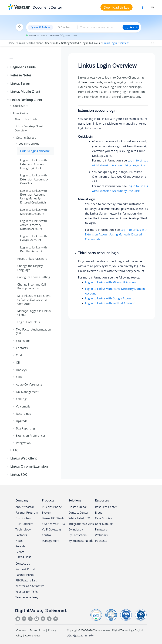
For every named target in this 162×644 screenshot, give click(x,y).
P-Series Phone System (52, 510)
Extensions (23, 341)
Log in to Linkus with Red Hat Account (110, 303)
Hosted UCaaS (78, 507)
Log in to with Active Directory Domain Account (34, 225)
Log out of (29, 322)
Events (20, 552)
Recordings (23, 414)
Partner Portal (25, 575)
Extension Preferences (31, 436)
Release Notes (21, 75)
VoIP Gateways (52, 529)
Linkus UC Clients (53, 518)
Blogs (99, 513)
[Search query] (100, 27)
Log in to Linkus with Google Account (109, 298)
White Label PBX (79, 518)
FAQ (16, 450)
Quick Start (20, 106)
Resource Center (106, 507)
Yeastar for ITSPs (27, 592)
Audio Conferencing (29, 384)
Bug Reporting (25, 428)
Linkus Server (20, 83)
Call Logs (22, 399)
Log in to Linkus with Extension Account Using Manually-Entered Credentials (116, 234)
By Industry (76, 529)
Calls (19, 377)
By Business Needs (81, 541)
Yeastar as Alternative (30, 586)
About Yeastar (25, 507)
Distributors (23, 518)
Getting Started (70, 43)
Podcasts (101, 541)
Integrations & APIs (81, 524)
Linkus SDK (18, 475)
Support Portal (25, 569)
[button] (8, 67)
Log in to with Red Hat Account (34, 249)
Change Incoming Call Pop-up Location (32, 286)
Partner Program (27, 513)
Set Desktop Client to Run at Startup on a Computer (34, 300)
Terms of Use (37, 630)
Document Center (47, 7)
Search (131, 27)
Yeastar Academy (27, 597)
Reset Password (32, 259)
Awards (20, 546)
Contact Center (79, 513)
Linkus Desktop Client (30, 43)
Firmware (101, 529)
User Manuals (104, 524)
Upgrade (22, 421)
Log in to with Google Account (34, 238)
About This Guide (26, 119)
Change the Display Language (30, 268)
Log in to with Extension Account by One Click (34, 179)
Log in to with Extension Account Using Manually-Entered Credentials (34, 197)
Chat (19, 355)
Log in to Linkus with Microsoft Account (111, 282)
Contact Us (23, 564)
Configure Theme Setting (34, 277)
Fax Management (27, 392)
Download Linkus (117, 7)
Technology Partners (23, 532)
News (19, 541)
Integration (23, 443)
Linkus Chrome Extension (29, 466)
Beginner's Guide (23, 67)
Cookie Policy (33, 635)
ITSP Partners (24, 524)
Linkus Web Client (23, 458)
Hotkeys (21, 370)
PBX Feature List (26, 580)
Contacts (22, 348)
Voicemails (23, 406)
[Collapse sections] (153, 43)
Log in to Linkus (91, 43)
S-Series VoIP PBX (53, 524)
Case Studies (103, 518)
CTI (18, 363)
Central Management (51, 538)
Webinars (101, 535)
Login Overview (115, 43)
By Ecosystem (78, 535)
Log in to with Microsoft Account (34, 212)
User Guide (52, 43)
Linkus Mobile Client (25, 92)
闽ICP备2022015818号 (80, 635)
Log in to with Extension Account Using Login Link (34, 164)
